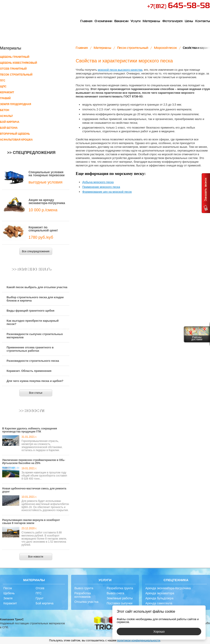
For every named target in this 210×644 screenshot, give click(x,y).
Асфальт (6, 116)
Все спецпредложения (36, 251)
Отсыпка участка (86, 602)
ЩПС (3, 86)
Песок (8, 588)
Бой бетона (9, 128)
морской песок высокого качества (120, 70)
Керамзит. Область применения (29, 371)
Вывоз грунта (84, 588)
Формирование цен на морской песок (107, 192)
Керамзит (7, 92)
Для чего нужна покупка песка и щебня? (35, 381)
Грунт (40, 598)
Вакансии (121, 21)
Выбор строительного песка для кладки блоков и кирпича (35, 299)
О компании (103, 21)
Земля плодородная (16, 104)
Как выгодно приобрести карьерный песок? (33, 322)
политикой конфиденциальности (139, 640)
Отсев (40, 588)
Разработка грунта (120, 588)
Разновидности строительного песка (33, 361)
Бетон (5, 110)
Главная (86, 21)
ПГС (3, 81)
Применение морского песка (101, 187)
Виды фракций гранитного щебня (31, 311)
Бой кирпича (10, 122)
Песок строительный (16, 75)
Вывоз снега (115, 593)
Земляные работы (120, 598)
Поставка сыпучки (119, 603)
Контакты (203, 21)
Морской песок (165, 48)
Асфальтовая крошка (16, 140)
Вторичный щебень (15, 134)
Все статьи (36, 393)
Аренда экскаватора (160, 593)
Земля (8, 598)
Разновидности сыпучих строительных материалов (35, 336)
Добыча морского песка (98, 182)
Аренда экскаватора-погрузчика (168, 588)
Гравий (5, 98)
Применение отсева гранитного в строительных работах (30, 349)
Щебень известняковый (19, 63)
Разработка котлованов (83, 595)
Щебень (9, 593)
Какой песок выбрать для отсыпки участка (37, 287)
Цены (189, 21)
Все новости (36, 557)
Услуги (136, 21)
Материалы (151, 21)
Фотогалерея (172, 21)
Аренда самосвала (159, 603)
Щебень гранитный (15, 57)
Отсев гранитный (13, 69)
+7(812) (179, 7)
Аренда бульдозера (159, 598)
